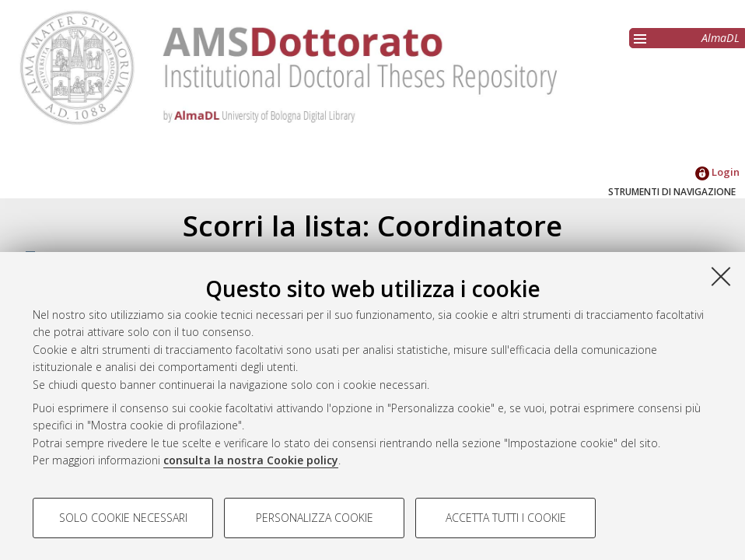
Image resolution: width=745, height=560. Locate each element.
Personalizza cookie (315, 518)
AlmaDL (721, 38)
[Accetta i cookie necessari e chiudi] (721, 276)
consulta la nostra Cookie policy (251, 460)
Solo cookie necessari (123, 518)
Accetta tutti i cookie (506, 518)
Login (717, 172)
